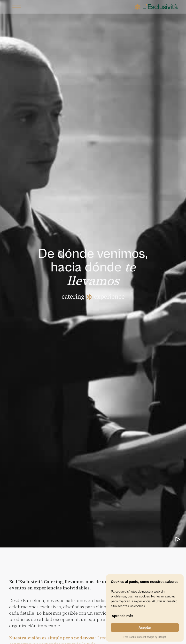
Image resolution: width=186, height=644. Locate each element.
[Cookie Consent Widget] (145, 608)
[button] (16, 7)
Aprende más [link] (122, 616)
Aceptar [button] (145, 628)
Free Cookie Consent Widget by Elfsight (145, 637)
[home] (156, 7)
